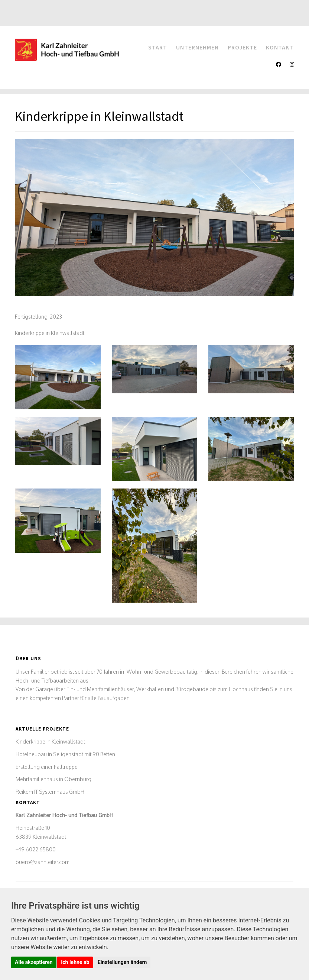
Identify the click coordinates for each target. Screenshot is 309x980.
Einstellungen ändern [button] (122, 962)
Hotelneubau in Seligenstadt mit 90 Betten (65, 754)
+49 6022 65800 (36, 849)
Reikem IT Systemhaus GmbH (50, 792)
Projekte (242, 47)
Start (158, 47)
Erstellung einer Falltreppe (47, 767)
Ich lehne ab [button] (75, 962)
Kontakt (280, 47)
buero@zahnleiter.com (43, 862)
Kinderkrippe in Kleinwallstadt (50, 742)
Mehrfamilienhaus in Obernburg (53, 779)
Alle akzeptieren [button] (34, 962)
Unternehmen (197, 47)
